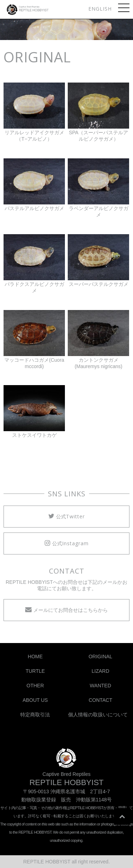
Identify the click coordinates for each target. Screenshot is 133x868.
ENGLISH (100, 9)
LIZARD (100, 671)
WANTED (100, 686)
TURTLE (35, 671)
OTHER (35, 686)
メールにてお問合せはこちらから (66, 610)
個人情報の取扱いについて (98, 715)
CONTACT (101, 700)
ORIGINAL (101, 656)
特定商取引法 (35, 715)
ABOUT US (35, 700)
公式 (66, 516)
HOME (35, 656)
